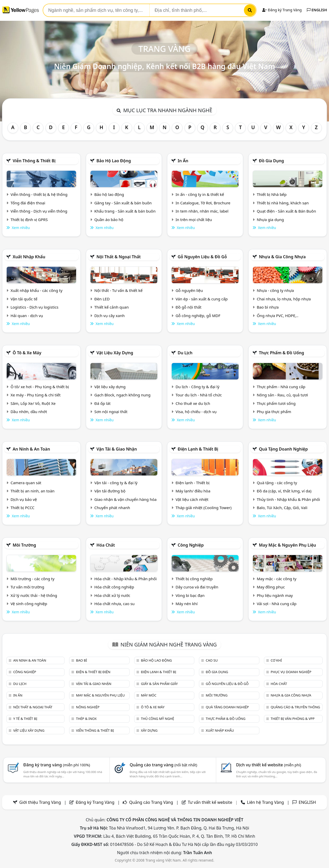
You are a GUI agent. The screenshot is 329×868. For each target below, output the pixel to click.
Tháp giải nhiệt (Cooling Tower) (204, 508)
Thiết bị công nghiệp (194, 579)
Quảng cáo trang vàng (163, 765)
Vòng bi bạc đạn (190, 595)
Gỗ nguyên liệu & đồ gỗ (202, 257)
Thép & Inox (86, 719)
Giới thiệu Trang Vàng (40, 802)
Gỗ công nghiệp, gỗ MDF (198, 316)
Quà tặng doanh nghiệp (283, 449)
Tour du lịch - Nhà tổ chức (199, 395)
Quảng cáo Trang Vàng (151, 802)
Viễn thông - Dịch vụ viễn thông (39, 211)
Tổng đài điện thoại (28, 203)
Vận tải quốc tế (24, 299)
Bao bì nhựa (268, 307)
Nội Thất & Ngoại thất (118, 257)
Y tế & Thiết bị (25, 719)
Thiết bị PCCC (22, 508)
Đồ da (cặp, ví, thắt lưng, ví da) (284, 491)
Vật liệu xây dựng (115, 353)
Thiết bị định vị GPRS (29, 220)
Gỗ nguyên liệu (189, 290)
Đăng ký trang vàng (57, 765)
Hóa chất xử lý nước (112, 595)
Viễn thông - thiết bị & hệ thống (39, 194)
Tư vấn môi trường (27, 587)
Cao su (212, 660)
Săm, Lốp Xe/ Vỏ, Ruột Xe (33, 403)
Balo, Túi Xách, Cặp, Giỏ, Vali (282, 508)
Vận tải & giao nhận (117, 449)
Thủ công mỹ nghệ (157, 719)
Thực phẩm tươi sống (276, 403)
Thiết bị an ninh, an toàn (33, 491)
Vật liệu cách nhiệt (192, 499)
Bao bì (82, 660)
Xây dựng (149, 730)
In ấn (183, 161)
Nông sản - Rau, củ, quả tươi (282, 395)
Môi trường (24, 545)
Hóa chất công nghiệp (114, 587)
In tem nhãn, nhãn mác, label (202, 211)
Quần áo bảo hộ (109, 220)
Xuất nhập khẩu (29, 257)
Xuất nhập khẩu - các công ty (36, 290)
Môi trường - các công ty (33, 579)
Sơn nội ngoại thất (111, 412)
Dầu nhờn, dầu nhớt (29, 412)
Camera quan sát (26, 483)
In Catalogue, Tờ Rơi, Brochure (203, 203)
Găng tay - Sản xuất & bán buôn (123, 203)
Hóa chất (106, 545)
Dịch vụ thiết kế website (268, 765)
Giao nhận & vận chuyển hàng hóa (125, 499)
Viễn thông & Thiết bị (34, 161)
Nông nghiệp (88, 707)
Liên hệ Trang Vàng (266, 802)
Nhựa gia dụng (270, 220)
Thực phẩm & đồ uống (281, 353)
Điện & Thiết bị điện (93, 672)
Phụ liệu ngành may (275, 595)
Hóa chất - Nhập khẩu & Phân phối (126, 579)
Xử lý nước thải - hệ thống (34, 595)
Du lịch (185, 353)
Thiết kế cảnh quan (112, 307)
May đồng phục (271, 587)
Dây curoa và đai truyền (197, 587)
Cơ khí (276, 660)
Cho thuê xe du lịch (193, 403)
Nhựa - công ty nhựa (275, 290)
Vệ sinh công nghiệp (29, 604)
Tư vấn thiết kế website (211, 802)
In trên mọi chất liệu (194, 220)
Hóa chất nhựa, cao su (115, 604)
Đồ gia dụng (271, 161)
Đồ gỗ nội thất (189, 307)
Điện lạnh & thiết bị (198, 449)
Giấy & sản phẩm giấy (159, 684)
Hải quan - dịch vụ (27, 316)
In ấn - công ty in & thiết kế (200, 194)
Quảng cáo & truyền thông (295, 707)
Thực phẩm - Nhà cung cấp (281, 387)
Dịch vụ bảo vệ (24, 499)
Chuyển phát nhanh (112, 508)
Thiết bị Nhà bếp (272, 194)
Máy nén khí (187, 604)
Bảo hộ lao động (114, 161)
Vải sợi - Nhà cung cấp (277, 604)
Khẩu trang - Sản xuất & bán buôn (125, 211)
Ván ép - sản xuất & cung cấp (202, 299)
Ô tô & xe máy (27, 353)
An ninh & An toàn (31, 449)
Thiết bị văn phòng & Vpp (293, 719)
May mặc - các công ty (277, 579)
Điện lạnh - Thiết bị (193, 483)
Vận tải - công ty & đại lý (116, 483)
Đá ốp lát (102, 403)
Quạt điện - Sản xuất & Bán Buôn (286, 211)
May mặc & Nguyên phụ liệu (287, 545)
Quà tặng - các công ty (277, 483)
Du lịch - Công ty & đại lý (198, 387)
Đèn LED (102, 299)
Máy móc (149, 695)
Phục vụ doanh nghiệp (291, 672)
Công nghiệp (191, 545)
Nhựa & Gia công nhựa (282, 257)
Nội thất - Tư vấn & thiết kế (118, 290)
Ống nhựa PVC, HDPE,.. (278, 316)
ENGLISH (317, 10)
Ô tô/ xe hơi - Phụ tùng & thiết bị (40, 387)
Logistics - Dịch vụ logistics (34, 307)
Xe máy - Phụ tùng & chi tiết (36, 395)
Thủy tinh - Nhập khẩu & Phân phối (288, 499)
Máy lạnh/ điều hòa (193, 491)
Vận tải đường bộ (110, 491)
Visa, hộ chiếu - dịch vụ (196, 412)
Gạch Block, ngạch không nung (122, 395)
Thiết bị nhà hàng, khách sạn (283, 203)
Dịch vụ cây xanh (109, 316)
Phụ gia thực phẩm (274, 412)
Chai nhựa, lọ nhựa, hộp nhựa (284, 299)
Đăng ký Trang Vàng (282, 10)
